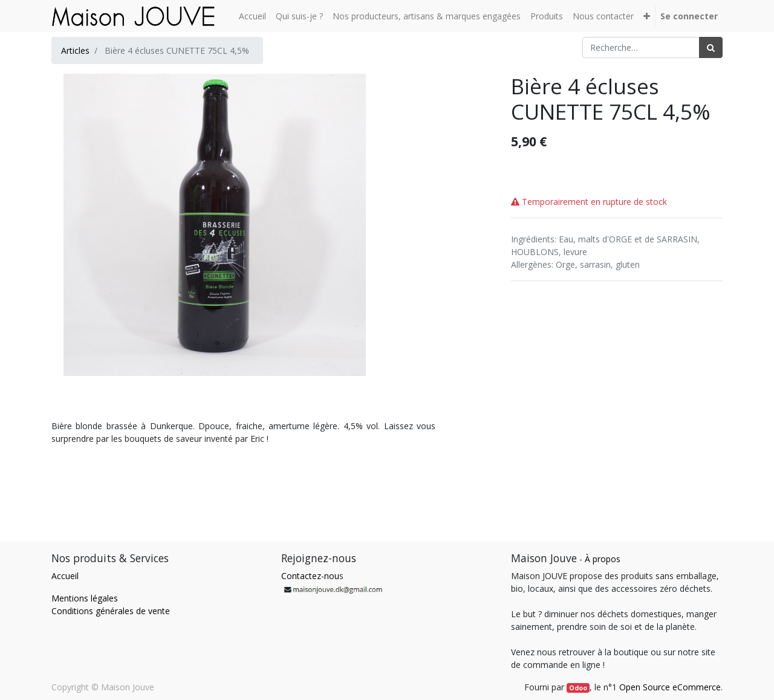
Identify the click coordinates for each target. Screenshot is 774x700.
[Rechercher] (711, 47)
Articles (75, 50)
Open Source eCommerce (670, 687)
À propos (603, 559)
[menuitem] (252, 16)
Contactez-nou (310, 576)
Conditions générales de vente (111, 611)
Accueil (65, 576)
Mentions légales (85, 598)
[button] (647, 16)
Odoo (578, 688)
